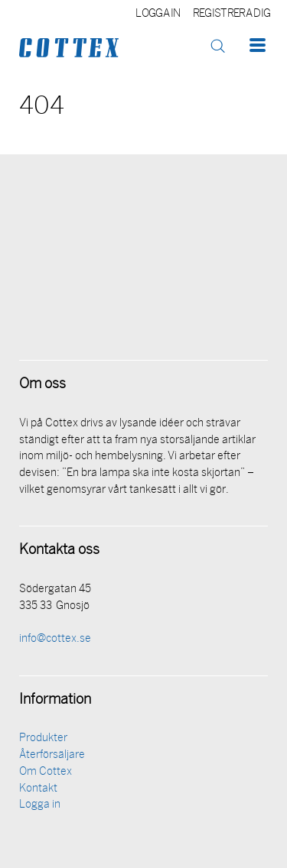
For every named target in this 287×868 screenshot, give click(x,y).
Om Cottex (46, 772)
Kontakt (38, 789)
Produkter (43, 738)
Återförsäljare (52, 755)
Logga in (158, 14)
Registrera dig (232, 14)
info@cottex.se (55, 639)
